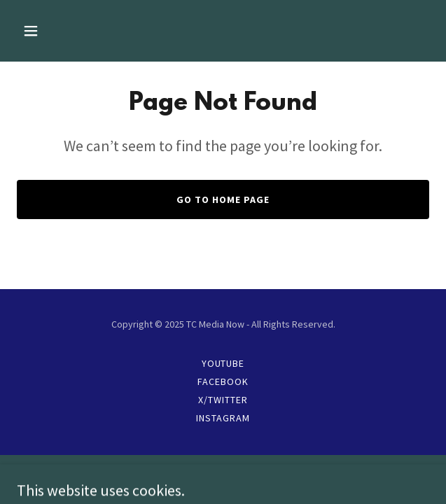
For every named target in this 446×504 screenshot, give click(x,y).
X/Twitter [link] (223, 400)
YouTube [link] (223, 363)
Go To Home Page (223, 199)
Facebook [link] (223, 381)
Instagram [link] (223, 418)
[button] (64, 31)
